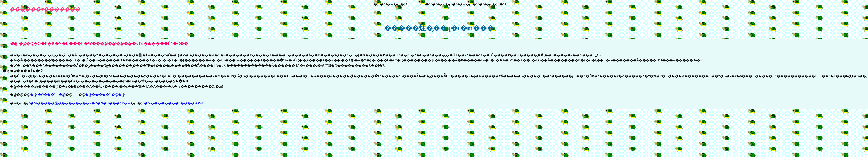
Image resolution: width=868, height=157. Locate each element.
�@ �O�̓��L (44, 95)
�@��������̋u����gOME (175, 103)
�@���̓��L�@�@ (105, 95)
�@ (62, 95)
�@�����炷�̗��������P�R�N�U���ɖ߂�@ (80, 103)
